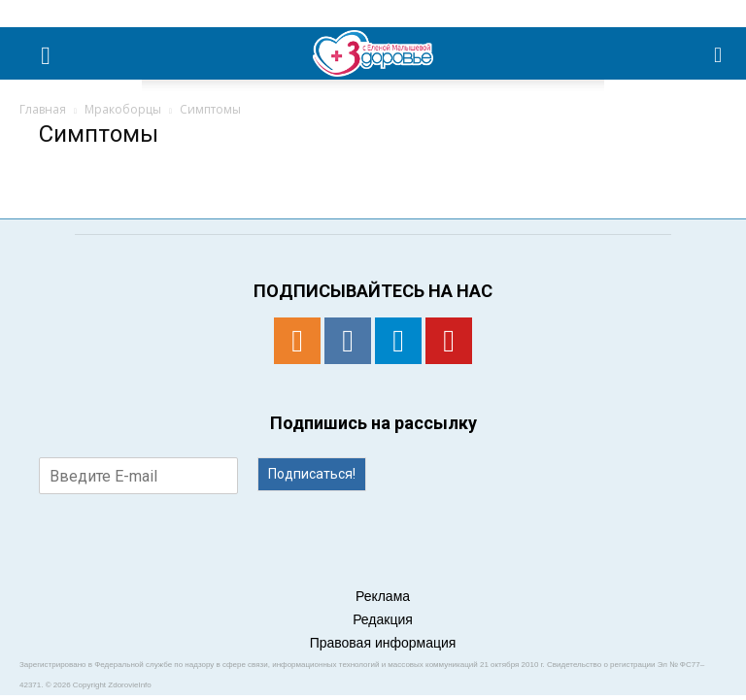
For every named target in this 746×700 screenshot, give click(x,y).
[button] (719, 53)
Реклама (383, 596)
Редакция (383, 619)
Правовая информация (383, 643)
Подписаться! (312, 474)
